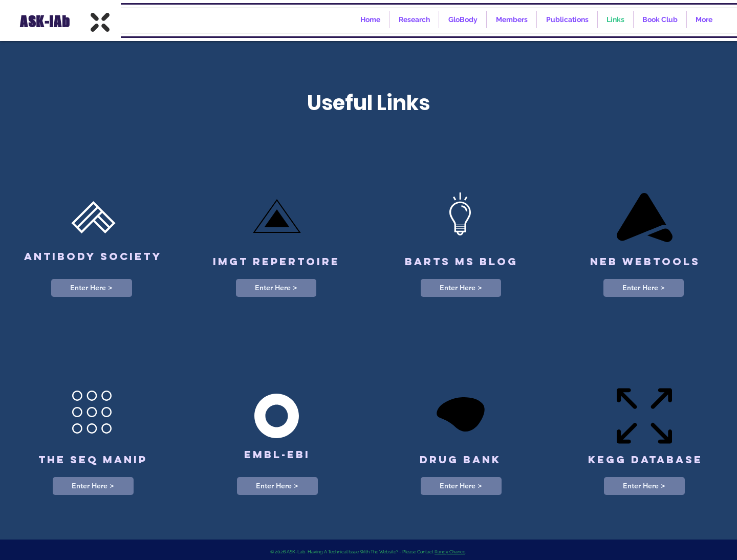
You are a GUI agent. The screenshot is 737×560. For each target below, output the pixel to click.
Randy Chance (450, 552)
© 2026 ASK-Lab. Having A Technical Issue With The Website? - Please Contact (352, 552)
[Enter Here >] (92, 288)
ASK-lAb (44, 21)
